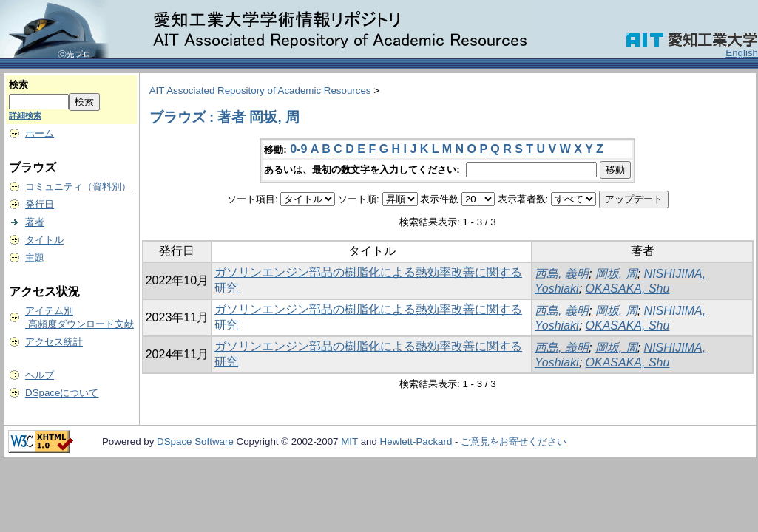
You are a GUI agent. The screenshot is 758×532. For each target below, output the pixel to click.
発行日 (40, 204)
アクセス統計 (54, 342)
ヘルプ (40, 375)
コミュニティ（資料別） (78, 187)
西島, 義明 (562, 274)
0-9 (298, 149)
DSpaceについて (62, 393)
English (742, 53)
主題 (35, 258)
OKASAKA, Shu (628, 289)
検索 (18, 85)
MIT (349, 441)
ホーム (40, 133)
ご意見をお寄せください (514, 441)
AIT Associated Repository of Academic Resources (260, 91)
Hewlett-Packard (416, 441)
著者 (35, 222)
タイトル (44, 240)
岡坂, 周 (616, 274)
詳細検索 (25, 115)
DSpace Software (195, 441)
